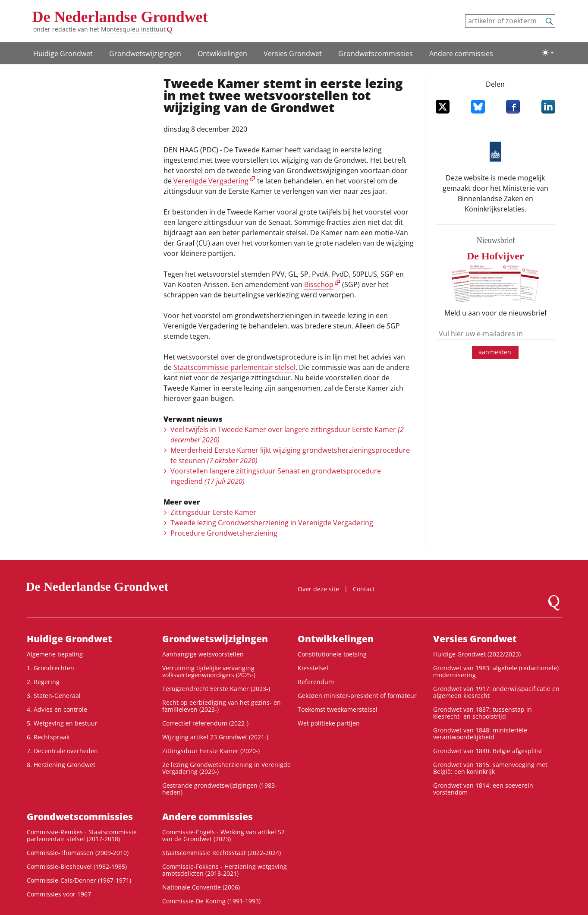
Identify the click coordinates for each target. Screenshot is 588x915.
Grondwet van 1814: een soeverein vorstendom (483, 789)
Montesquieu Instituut (133, 29)
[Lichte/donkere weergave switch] (548, 53)
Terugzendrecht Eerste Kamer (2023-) (216, 689)
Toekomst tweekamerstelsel (338, 709)
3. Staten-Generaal (54, 696)
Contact (364, 589)
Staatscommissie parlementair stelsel (234, 367)
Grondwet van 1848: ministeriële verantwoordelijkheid (480, 734)
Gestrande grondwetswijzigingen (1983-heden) (220, 789)
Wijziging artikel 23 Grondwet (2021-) (215, 737)
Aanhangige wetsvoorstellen (203, 654)
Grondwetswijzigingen (145, 54)
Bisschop (319, 284)
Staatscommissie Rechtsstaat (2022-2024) (222, 853)
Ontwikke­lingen (222, 54)
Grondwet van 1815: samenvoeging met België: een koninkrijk (490, 768)
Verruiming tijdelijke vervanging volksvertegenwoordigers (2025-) (209, 671)
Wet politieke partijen (329, 723)
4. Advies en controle (57, 709)
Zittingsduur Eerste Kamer (213, 512)
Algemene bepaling (55, 654)
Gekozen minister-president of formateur (357, 696)
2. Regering (43, 682)
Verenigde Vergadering (211, 181)
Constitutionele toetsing (332, 654)
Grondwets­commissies (376, 54)
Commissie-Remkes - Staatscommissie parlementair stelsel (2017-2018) (82, 835)
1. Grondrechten (50, 668)
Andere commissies (461, 54)
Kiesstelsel (313, 668)
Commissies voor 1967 (59, 894)
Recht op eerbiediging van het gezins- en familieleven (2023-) (222, 706)
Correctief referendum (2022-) (205, 723)
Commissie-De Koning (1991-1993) (211, 901)
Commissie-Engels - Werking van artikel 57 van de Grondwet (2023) (223, 835)
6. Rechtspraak (48, 737)
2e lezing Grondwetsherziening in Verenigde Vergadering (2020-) (226, 768)
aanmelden (495, 352)
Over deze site (318, 589)
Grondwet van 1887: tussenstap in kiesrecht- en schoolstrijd (483, 713)
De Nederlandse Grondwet (120, 17)
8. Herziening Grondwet (61, 765)
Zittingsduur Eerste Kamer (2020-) (211, 751)
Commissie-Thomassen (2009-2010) (78, 853)
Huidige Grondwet (63, 54)
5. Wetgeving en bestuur (62, 723)
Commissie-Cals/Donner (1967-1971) (79, 880)
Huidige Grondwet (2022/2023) (477, 654)
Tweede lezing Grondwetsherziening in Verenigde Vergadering (272, 523)
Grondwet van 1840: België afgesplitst (488, 751)
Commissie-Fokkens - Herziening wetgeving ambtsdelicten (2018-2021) (225, 870)
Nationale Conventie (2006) (201, 887)
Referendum (316, 682)
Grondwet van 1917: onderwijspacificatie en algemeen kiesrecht (496, 692)
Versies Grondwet (293, 54)
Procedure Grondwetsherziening (224, 533)
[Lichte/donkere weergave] (548, 53)
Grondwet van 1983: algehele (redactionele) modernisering (496, 671)
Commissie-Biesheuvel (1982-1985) (77, 866)
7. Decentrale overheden (62, 751)
